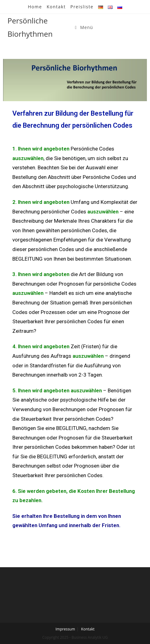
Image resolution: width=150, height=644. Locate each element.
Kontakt (56, 7)
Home (35, 7)
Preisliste (82, 7)
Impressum (65, 629)
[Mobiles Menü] (84, 27)
